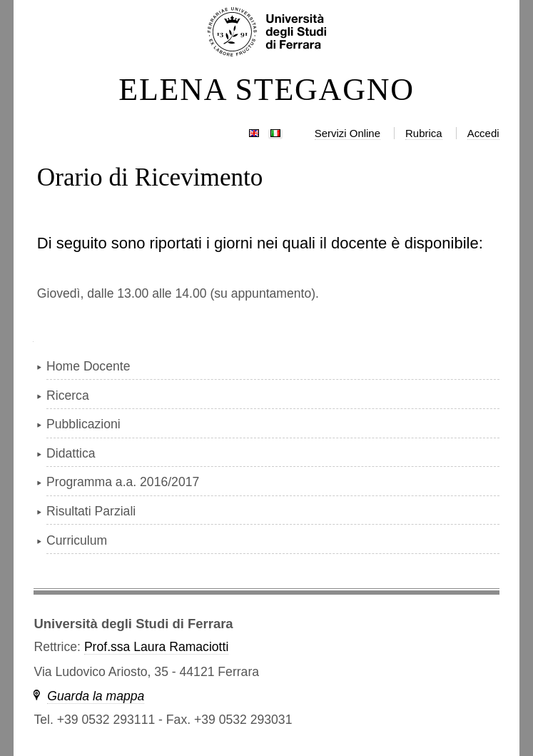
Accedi (483, 133)
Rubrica (424, 133)
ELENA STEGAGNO (266, 90)
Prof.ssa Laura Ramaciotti (156, 647)
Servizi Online (347, 133)
